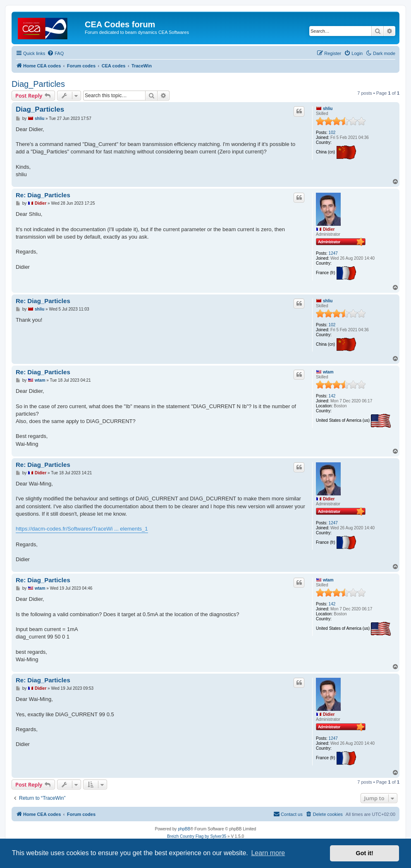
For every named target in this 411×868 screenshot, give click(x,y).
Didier (329, 229)
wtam (328, 372)
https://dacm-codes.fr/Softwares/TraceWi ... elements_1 (82, 529)
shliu (328, 109)
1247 (333, 253)
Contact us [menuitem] (288, 814)
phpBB (184, 829)
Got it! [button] (365, 853)
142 (332, 396)
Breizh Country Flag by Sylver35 (197, 836)
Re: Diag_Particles (43, 195)
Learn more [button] (268, 853)
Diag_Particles (38, 84)
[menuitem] (55, 53)
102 (332, 133)
